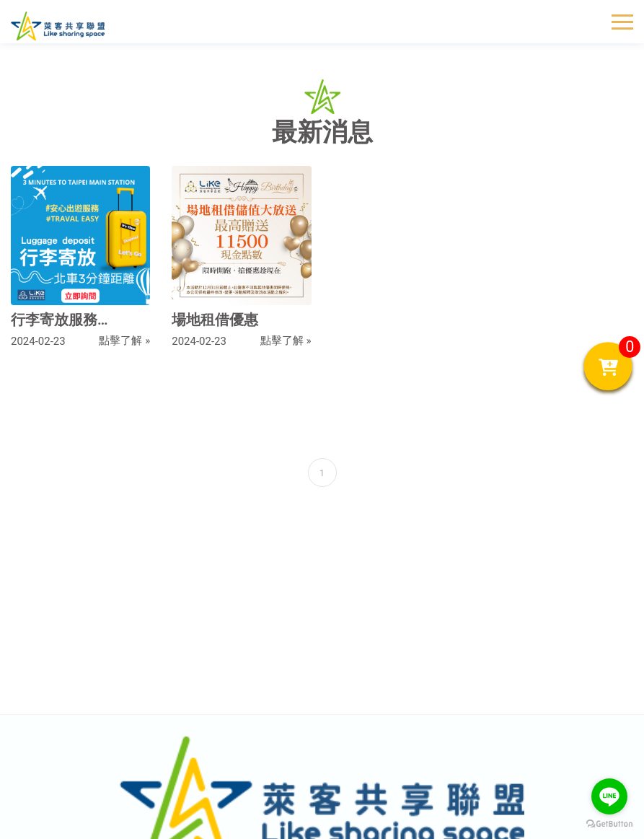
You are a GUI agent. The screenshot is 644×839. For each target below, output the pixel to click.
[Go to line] (609, 796)
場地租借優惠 (215, 320)
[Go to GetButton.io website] (609, 824)
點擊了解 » (124, 341)
